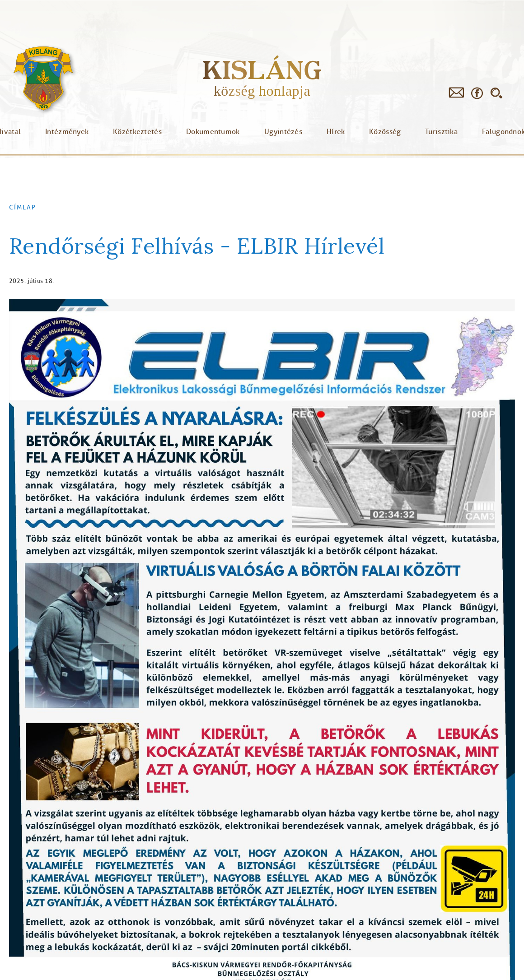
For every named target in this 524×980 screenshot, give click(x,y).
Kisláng (262, 70)
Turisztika (441, 132)
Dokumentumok (213, 132)
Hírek (336, 132)
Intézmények (67, 132)
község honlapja (262, 91)
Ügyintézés (283, 132)
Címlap (23, 207)
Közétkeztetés (137, 132)
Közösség (385, 132)
